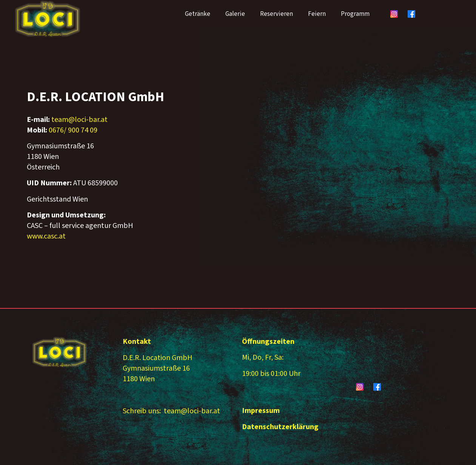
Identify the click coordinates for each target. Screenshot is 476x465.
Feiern (317, 14)
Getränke (198, 14)
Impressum (261, 411)
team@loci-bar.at (79, 120)
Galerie (235, 14)
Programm (355, 14)
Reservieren (277, 14)
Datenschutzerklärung (280, 427)
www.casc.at (46, 236)
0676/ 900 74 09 (73, 130)
